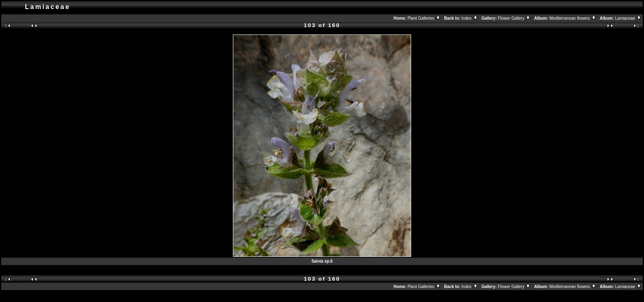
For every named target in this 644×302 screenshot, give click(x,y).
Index (470, 18)
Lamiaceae (629, 18)
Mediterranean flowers (573, 18)
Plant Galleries (424, 18)
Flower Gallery (514, 18)
